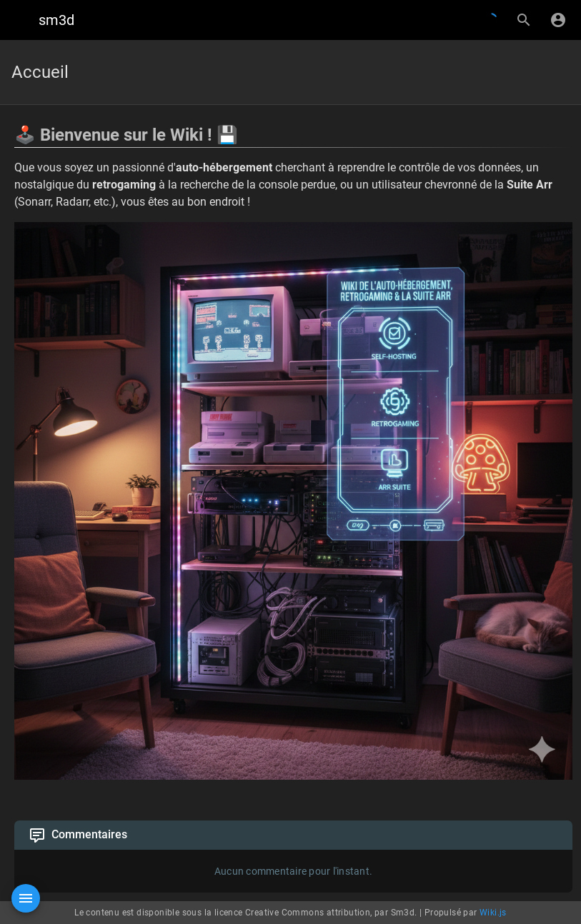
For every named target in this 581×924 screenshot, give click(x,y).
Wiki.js (493, 913)
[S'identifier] (558, 20)
